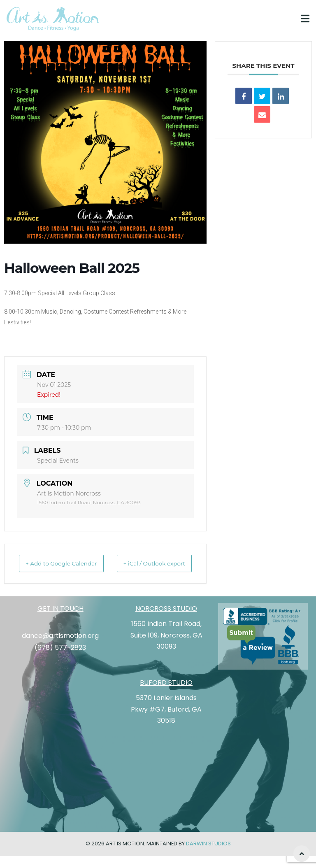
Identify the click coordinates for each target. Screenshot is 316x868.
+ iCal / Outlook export (173, 570)
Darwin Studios (208, 856)
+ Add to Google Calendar (50, 570)
